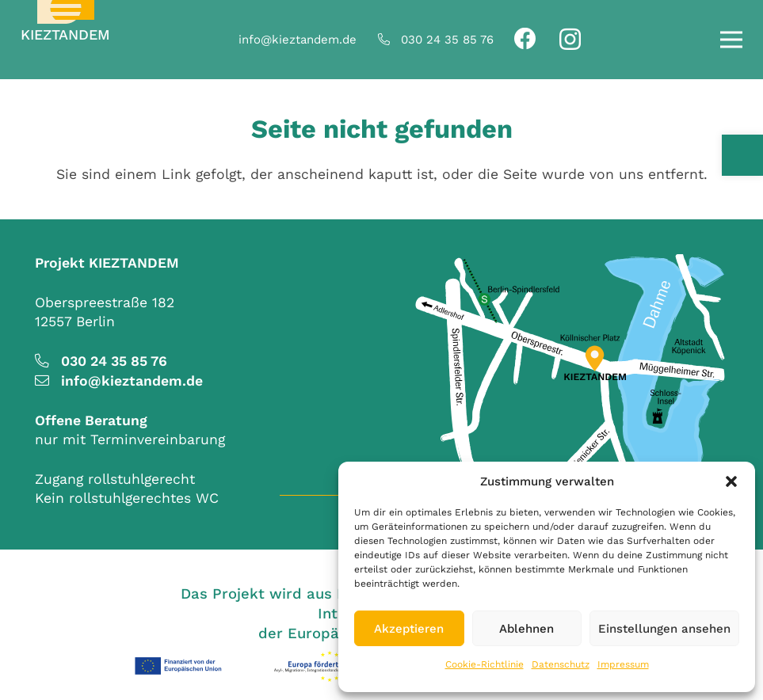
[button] (731, 481)
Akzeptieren (409, 629)
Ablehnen (526, 629)
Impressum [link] (623, 664)
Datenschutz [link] (561, 664)
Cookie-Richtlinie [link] (485, 664)
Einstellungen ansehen (664, 629)
